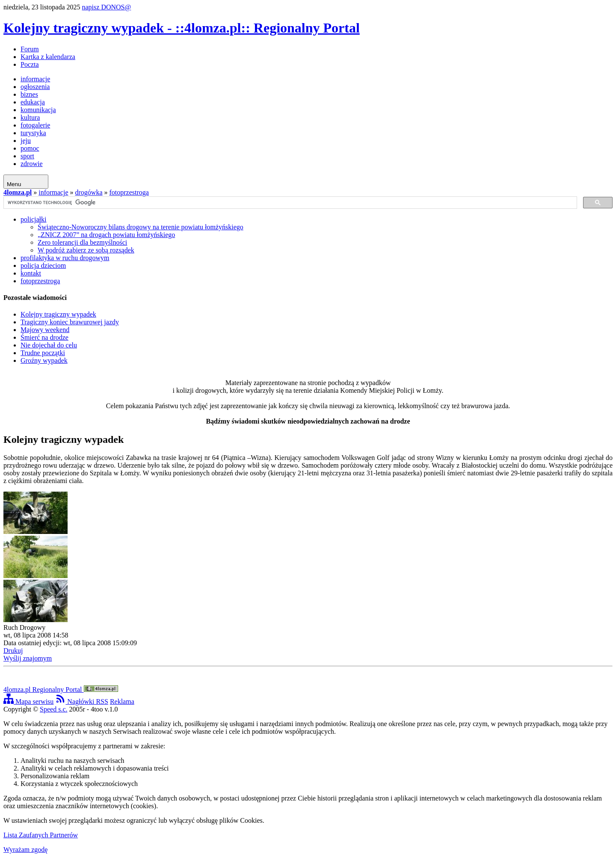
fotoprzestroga (129, 192)
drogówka (89, 192)
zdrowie (32, 164)
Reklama (122, 701)
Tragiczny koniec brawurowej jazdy (70, 322)
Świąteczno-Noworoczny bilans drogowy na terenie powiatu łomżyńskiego (141, 227)
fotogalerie (35, 125)
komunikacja (38, 110)
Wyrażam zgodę (25, 850)
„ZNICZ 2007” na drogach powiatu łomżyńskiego (106, 235)
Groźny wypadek (44, 360)
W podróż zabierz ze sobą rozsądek (86, 250)
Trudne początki (43, 353)
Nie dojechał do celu (49, 345)
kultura (30, 117)
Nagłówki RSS (82, 701)
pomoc (30, 148)
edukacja (33, 102)
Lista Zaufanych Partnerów (41, 835)
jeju (26, 141)
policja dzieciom (43, 265)
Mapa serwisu (28, 701)
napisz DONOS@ (107, 7)
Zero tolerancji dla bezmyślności (82, 242)
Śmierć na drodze (44, 337)
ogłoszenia (35, 87)
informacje (35, 79)
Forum (30, 49)
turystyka (33, 133)
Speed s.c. (53, 709)
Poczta (30, 64)
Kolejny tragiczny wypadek (58, 314)
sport (27, 156)
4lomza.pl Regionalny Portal (61, 689)
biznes (29, 94)
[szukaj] (289, 203)
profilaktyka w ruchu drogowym (65, 258)
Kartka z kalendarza (48, 57)
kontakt (31, 273)
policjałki (33, 219)
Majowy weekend (45, 330)
